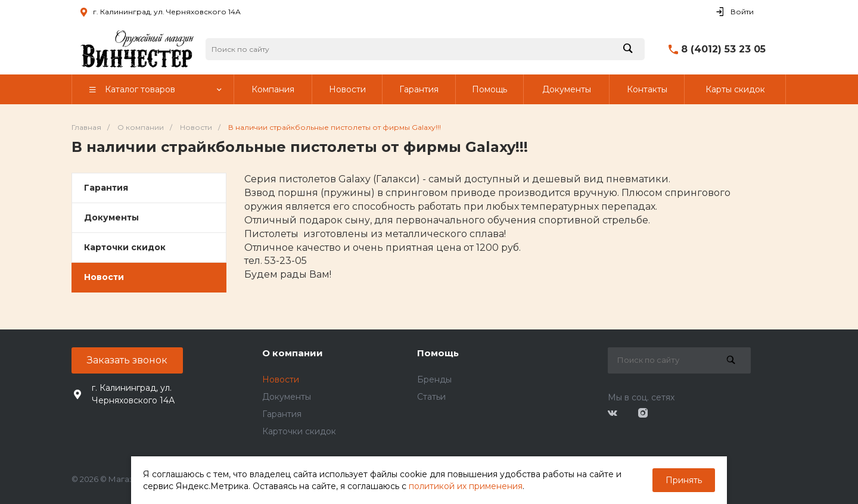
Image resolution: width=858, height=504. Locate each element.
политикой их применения (466, 486)
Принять (684, 480)
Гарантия (106, 188)
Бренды (434, 379)
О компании (293, 353)
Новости (104, 277)
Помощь (438, 353)
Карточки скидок (125, 247)
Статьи (431, 397)
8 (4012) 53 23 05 (723, 49)
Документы (111, 217)
